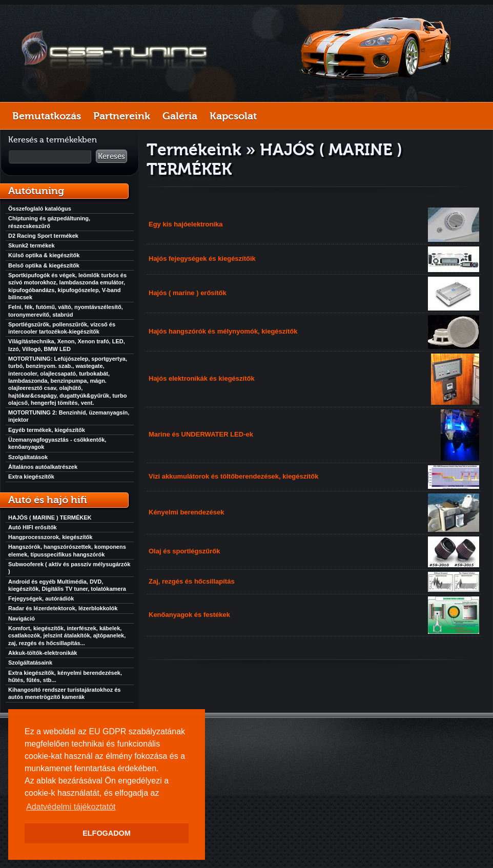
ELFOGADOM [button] (107, 833)
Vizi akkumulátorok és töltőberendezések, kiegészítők (233, 476)
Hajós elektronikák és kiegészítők (202, 378)
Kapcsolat (233, 116)
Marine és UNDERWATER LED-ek (201, 434)
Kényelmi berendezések (186, 512)
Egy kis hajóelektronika (186, 224)
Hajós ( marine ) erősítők (188, 293)
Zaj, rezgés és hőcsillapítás (192, 581)
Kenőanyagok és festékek (189, 615)
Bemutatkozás (47, 116)
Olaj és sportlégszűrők (184, 551)
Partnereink (122, 116)
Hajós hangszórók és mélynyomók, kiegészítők (223, 331)
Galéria (180, 116)
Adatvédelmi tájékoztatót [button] (71, 807)
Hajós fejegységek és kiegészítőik (202, 259)
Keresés (111, 156)
